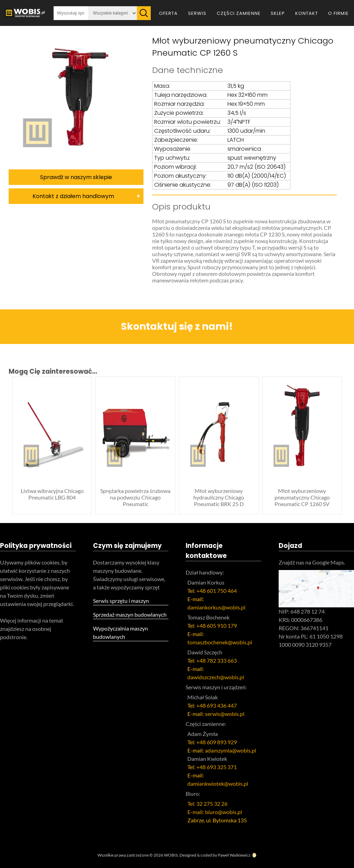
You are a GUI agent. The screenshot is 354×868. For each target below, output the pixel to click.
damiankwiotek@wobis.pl (218, 783)
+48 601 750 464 (217, 591)
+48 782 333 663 (217, 660)
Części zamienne (239, 13)
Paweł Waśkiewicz (234, 855)
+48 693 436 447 (217, 705)
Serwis (197, 13)
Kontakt (307, 13)
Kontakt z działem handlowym (73, 196)
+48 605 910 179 (217, 626)
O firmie (338, 13)
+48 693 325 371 (217, 767)
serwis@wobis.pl (225, 714)
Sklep (278, 13)
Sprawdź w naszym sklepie (76, 177)
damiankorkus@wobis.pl (216, 607)
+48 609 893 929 (217, 742)
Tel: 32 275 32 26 (207, 804)
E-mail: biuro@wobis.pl (215, 812)
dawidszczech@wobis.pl (216, 677)
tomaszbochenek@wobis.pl (220, 642)
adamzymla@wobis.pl (231, 750)
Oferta (168, 13)
